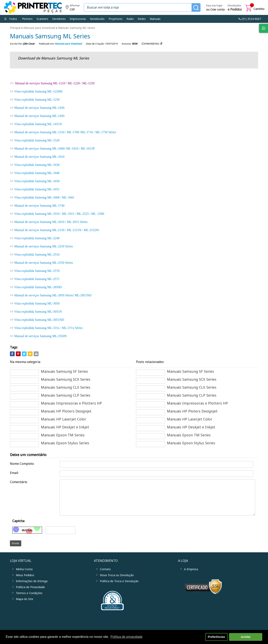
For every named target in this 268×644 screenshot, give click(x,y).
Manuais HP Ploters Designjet (66, 411)
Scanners (42, 19)
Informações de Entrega (32, 581)
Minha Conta (24, 569)
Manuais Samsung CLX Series (66, 387)
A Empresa (191, 569)
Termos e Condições (29, 593)
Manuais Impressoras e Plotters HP (71, 403)
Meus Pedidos (25, 575)
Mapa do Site (25, 599)
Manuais (155, 19)
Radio (130, 19)
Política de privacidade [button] (127, 637)
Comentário (19, 482)
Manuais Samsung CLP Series (66, 395)
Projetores (116, 19)
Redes (142, 19)
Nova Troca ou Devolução (117, 575)
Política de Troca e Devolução (119, 581)
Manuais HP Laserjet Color (64, 419)
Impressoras (78, 19)
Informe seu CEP (73, 8)
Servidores (59, 19)
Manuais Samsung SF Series (64, 372)
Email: (14, 473)
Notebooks (97, 19)
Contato (105, 569)
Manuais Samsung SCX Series (66, 379)
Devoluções (235, 8)
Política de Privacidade (30, 587)
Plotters (27, 19)
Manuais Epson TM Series (63, 435)
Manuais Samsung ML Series (77, 28)
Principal (15, 28)
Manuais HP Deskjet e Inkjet (65, 427)
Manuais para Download (39, 28)
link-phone (250, 19)
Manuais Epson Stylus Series (65, 443)
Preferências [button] (216, 637)
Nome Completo (22, 464)
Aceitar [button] (246, 637)
